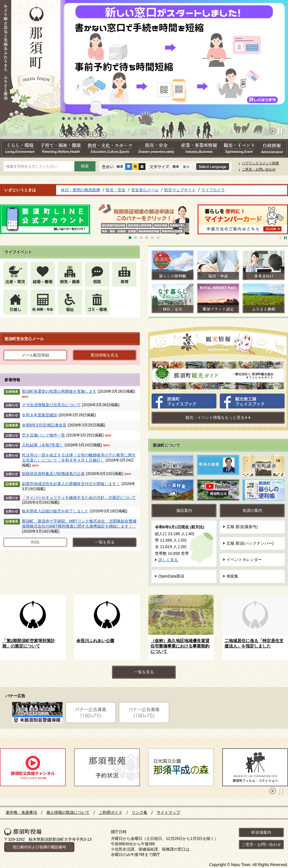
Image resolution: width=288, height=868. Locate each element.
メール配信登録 (35, 355)
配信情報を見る (105, 355)
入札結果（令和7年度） (43, 445)
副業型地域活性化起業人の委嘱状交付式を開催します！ (71, 484)
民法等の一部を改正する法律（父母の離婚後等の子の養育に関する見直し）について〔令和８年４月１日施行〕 (79, 458)
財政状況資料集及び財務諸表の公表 (53, 474)
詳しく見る (168, 560)
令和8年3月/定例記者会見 (44, 425)
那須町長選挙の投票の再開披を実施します (59, 391)
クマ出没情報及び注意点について (51, 405)
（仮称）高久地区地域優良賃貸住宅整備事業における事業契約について (180, 646)
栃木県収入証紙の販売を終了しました (55, 511)
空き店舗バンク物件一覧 (44, 435)
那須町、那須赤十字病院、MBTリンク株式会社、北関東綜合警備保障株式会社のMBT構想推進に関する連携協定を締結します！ (79, 524)
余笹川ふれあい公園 (95, 641)
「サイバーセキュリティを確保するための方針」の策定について (79, 497)
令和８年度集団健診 (40, 415)
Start (273, 131)
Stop (281, 131)
